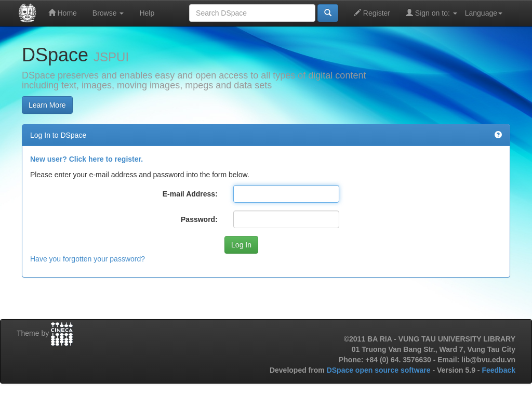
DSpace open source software (380, 370)
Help (147, 13)
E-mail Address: (190, 194)
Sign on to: (431, 13)
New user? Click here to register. (87, 159)
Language (484, 13)
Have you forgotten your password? (88, 259)
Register (372, 13)
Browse (108, 13)
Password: (199, 219)
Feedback (498, 370)
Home (63, 13)
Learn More (47, 105)
